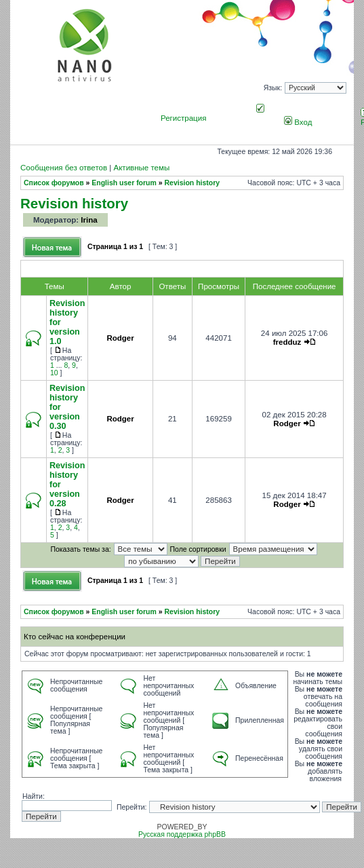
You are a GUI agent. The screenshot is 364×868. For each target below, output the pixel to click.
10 (54, 373)
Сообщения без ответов (64, 168)
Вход (298, 122)
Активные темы (141, 168)
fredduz (287, 342)
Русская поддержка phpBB (182, 834)
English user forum (124, 183)
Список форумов (54, 183)
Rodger (120, 338)
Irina (89, 220)
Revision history (193, 183)
